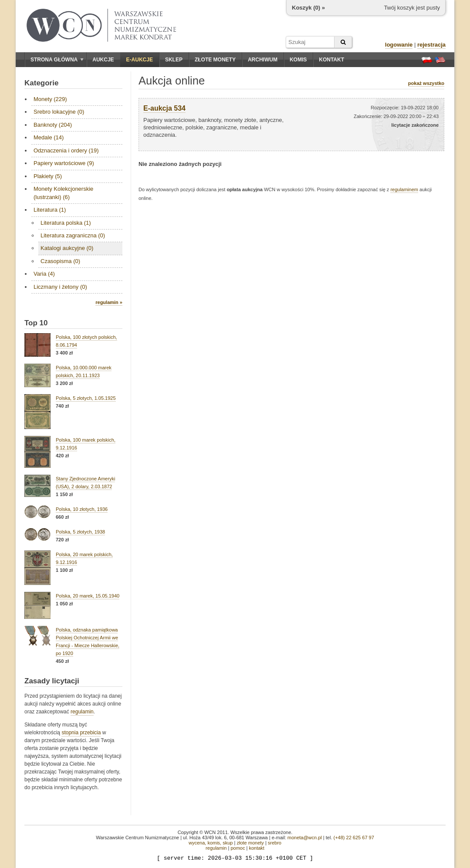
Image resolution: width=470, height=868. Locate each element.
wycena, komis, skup (211, 843)
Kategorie (41, 83)
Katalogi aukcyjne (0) (67, 248)
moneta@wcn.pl (305, 838)
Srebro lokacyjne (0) (59, 112)
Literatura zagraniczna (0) (73, 235)
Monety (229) (50, 99)
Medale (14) (49, 137)
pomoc (238, 848)
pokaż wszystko (426, 83)
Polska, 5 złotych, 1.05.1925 (86, 398)
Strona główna (57, 60)
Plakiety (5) (48, 176)
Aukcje (103, 60)
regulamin (82, 712)
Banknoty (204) (53, 125)
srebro (275, 843)
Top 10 (36, 323)
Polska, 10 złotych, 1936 (82, 509)
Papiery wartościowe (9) (64, 163)
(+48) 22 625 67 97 (354, 838)
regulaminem (404, 189)
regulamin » (109, 302)
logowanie (399, 45)
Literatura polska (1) (66, 223)
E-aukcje (140, 60)
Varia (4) (44, 274)
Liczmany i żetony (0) (60, 287)
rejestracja (431, 45)
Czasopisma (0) (60, 261)
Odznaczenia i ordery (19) (66, 150)
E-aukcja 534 (164, 108)
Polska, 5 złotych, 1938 (80, 532)
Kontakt (331, 60)
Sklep (174, 60)
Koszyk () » (308, 8)
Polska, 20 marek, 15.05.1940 (88, 596)
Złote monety (215, 60)
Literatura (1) (50, 210)
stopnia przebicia (81, 733)
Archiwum (263, 60)
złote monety (250, 843)
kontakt (256, 848)
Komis (298, 60)
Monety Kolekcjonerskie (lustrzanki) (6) (63, 193)
